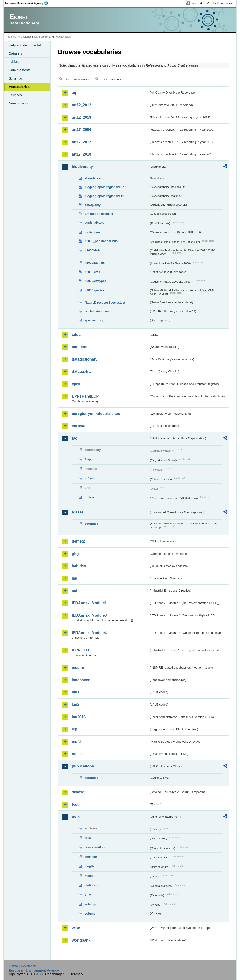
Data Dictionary (44, 37)
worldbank (81, 940)
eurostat (79, 426)
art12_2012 (81, 105)
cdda (76, 335)
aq (74, 93)
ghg (75, 554)
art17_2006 (81, 130)
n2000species (94, 290)
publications (83, 766)
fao (75, 438)
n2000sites (92, 272)
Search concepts (111, 79)
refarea (90, 478)
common (80, 347)
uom (76, 817)
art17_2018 (81, 154)
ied (74, 591)
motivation (92, 232)
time (88, 895)
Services (15, 95)
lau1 (75, 692)
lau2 (75, 705)
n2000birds (93, 250)
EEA (28, 3)
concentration (95, 847)
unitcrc (90, 497)
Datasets (15, 53)
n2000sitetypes (95, 281)
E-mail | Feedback (22, 966)
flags (88, 459)
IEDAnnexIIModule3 (89, 615)
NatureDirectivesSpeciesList (105, 302)
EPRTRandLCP (85, 396)
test (75, 804)
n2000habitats (95, 263)
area (88, 838)
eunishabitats (94, 222)
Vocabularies (19, 87)
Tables (14, 62)
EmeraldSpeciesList (99, 214)
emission (91, 857)
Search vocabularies (77, 79)
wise (76, 928)
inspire (78, 667)
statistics (91, 885)
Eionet (27, 37)
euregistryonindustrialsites (96, 414)
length (89, 866)
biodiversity (82, 167)
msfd (76, 742)
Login (194, 3)
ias (74, 578)
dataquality (93, 205)
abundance (93, 178)
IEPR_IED (80, 650)
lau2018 (79, 717)
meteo (89, 876)
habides (79, 566)
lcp (74, 729)
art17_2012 (81, 142)
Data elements (20, 70)
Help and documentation (27, 45)
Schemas (16, 78)
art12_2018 (81, 117)
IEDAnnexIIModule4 (89, 633)
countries (91, 524)
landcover (81, 680)
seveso (78, 792)
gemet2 (78, 541)
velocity (90, 904)
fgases (78, 512)
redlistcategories (97, 311)
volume (90, 914)
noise (77, 754)
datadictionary (84, 359)
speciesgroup (94, 320)
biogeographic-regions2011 (104, 196)
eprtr (76, 384)
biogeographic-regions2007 (104, 187)
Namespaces (19, 103)
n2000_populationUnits (101, 241)
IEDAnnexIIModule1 (89, 603)
